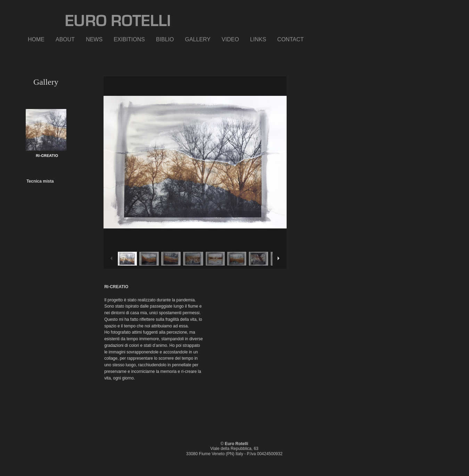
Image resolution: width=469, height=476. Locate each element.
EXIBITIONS (129, 39)
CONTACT (290, 39)
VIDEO (230, 39)
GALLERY (198, 39)
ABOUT (65, 39)
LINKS (258, 39)
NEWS (94, 39)
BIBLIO (165, 39)
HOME (36, 39)
